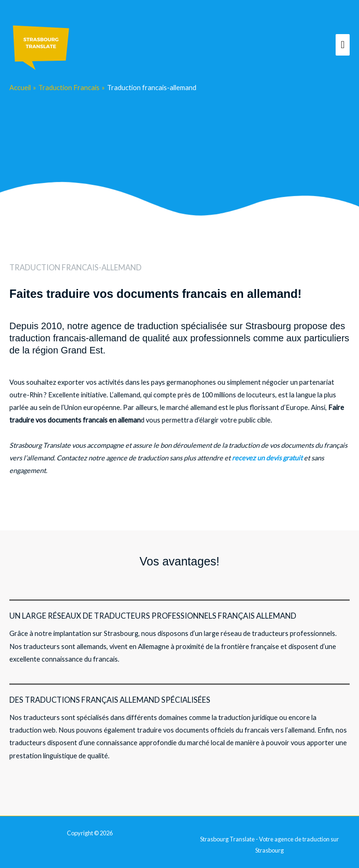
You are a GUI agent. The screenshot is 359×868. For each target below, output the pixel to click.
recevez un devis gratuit (267, 458)
